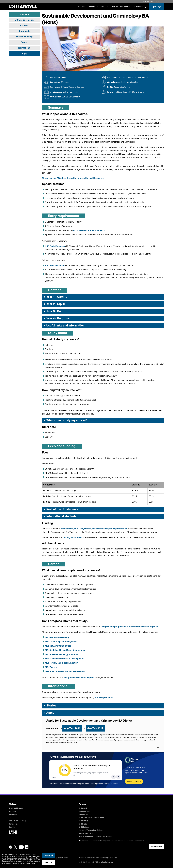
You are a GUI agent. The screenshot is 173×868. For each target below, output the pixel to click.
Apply (24, 54)
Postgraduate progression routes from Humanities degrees (129, 627)
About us (12, 812)
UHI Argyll (83, 808)
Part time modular (141, 77)
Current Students (147, 2)
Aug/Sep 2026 (72, 728)
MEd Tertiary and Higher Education (62, 663)
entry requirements (104, 698)
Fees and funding (24, 37)
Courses (82, 7)
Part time (129, 77)
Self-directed (74, 97)
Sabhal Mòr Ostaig (86, 833)
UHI (80, 841)
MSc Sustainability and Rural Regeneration (65, 650)
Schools (101, 7)
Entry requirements (24, 20)
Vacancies (13, 815)
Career (24, 42)
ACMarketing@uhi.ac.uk (104, 862)
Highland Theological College (91, 830)
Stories (50, 706)
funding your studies (73, 538)
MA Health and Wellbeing (57, 638)
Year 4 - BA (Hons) (57, 318)
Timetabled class (61, 97)
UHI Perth (83, 824)
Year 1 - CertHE (55, 297)
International (24, 48)
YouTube (21, 847)
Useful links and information (64, 326)
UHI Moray (83, 815)
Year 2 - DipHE (54, 304)
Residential (73, 92)
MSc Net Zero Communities (58, 646)
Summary (24, 14)
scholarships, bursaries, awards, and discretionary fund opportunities (94, 529)
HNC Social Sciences (55, 246)
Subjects (91, 7)
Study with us (112, 7)
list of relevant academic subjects (89, 230)
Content (24, 26)
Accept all (49, 855)
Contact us (13, 824)
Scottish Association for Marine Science (95, 837)
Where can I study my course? (65, 420)
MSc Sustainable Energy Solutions (61, 655)
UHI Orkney (83, 821)
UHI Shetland (84, 827)
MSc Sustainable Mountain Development (64, 659)
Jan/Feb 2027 (95, 728)
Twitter (16, 847)
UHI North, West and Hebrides (91, 818)
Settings (49, 862)
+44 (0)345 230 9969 (87, 862)
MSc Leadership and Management (61, 642)
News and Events (16, 808)
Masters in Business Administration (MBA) (65, 671)
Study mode (24, 31)
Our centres (125, 7)
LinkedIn (27, 847)
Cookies (12, 827)
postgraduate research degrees (79, 678)
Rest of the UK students (61, 509)
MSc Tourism (51, 667)
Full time (121, 77)
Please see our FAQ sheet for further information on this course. (73, 178)
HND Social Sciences (55, 266)
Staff (158, 2)
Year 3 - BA (52, 311)
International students (60, 516)
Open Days (157, 7)
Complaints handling (17, 821)
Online (65, 92)
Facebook (11, 847)
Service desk (157, 846)
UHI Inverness (85, 812)
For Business (138, 7)
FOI (10, 818)
